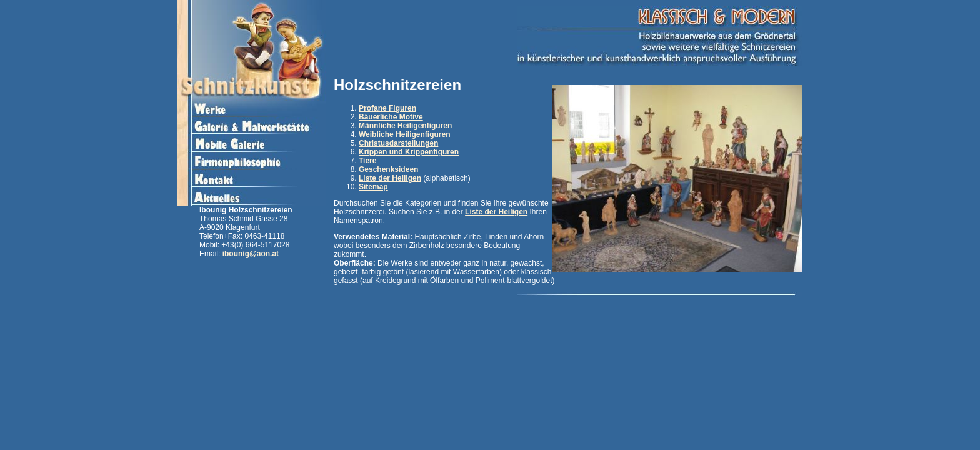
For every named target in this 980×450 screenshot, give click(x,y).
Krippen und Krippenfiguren (409, 152)
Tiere (367, 161)
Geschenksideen (388, 169)
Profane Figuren (387, 108)
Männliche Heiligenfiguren (405, 126)
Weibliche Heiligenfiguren (404, 134)
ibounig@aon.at (251, 254)
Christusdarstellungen (398, 143)
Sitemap (373, 187)
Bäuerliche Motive (391, 117)
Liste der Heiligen (390, 178)
